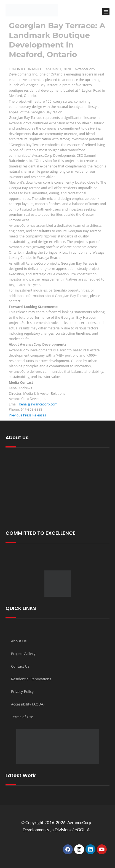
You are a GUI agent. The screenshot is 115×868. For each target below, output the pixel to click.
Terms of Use (22, 717)
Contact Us (20, 667)
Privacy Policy (22, 692)
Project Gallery (23, 654)
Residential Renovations (31, 679)
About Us (19, 642)
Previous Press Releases (27, 416)
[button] (106, 12)
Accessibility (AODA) (28, 705)
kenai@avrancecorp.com (38, 405)
